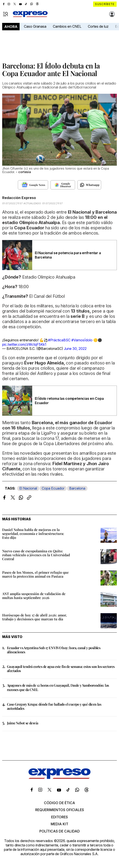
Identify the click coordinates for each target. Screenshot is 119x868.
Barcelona (77, 488)
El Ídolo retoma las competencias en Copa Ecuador (69, 401)
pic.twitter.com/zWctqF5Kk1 (24, 344)
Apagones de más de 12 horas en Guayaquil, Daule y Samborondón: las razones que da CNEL (58, 687)
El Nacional (28, 488)
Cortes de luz (98, 26)
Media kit (59, 824)
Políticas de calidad (60, 831)
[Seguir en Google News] (33, 185)
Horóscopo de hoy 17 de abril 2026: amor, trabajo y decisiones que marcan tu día (34, 617)
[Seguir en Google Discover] (63, 185)
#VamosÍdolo (82, 340)
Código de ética (59, 803)
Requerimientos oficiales (60, 810)
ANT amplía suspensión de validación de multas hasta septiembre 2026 (34, 596)
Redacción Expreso (19, 198)
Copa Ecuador (53, 488)
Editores (59, 817)
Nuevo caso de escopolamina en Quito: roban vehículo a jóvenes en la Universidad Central (36, 555)
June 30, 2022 (75, 349)
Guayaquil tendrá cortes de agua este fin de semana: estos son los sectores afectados (61, 669)
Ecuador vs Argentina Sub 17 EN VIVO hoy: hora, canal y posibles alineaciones (54, 650)
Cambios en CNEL (67, 26)
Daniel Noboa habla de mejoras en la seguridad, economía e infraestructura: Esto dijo (33, 534)
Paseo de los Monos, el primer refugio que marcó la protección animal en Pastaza (35, 574)
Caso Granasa (35, 26)
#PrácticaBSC (59, 340)
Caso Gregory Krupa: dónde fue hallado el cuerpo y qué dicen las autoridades (54, 706)
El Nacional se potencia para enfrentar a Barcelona (68, 255)
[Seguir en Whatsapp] (89, 185)
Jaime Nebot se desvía (23, 723)
